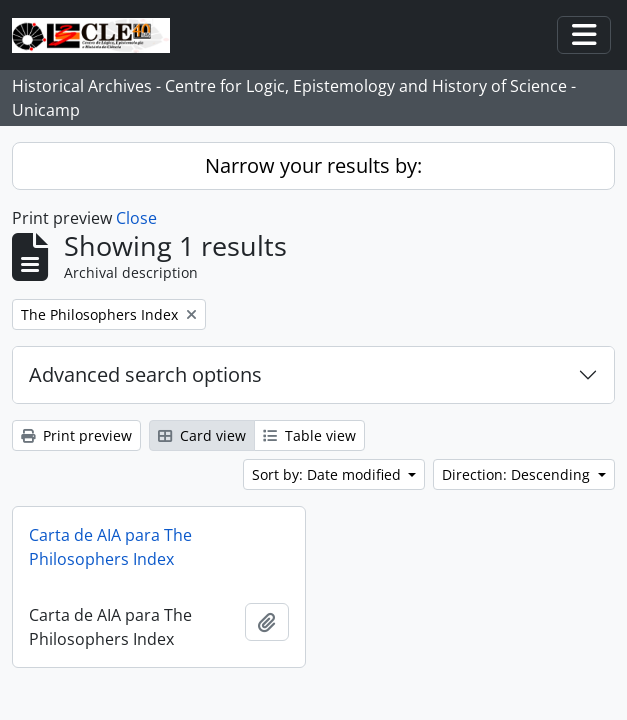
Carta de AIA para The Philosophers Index (110, 547)
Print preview (76, 435)
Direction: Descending (518, 474)
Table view (309, 435)
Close (136, 218)
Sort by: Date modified (328, 474)
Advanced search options (145, 374)
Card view (202, 435)
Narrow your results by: (313, 165)
